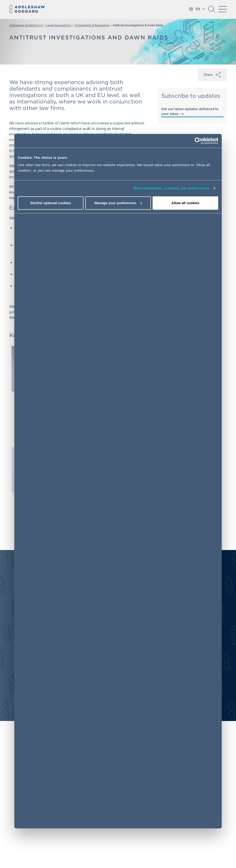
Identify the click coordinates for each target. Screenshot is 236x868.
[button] (212, 11)
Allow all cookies (185, 203)
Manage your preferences (118, 203)
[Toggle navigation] (223, 9)
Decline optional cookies (51, 203)
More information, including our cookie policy (171, 188)
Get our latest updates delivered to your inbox (190, 112)
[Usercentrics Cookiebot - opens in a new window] (198, 141)
